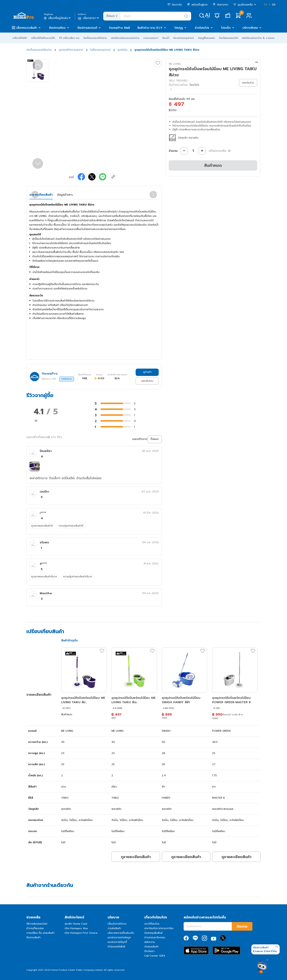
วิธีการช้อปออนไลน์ (37, 924)
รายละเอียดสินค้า (41, 195)
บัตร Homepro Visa (76, 928)
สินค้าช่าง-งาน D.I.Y (150, 28)
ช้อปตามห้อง (57, 28)
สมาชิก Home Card (76, 924)
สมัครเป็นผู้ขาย (197, 5)
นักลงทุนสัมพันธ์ (153, 933)
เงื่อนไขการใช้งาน (117, 924)
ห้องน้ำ (166, 38)
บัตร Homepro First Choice (81, 933)
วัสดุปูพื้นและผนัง (206, 38)
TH (265, 5)
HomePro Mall (120, 28)
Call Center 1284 (155, 956)
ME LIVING (175, 64)
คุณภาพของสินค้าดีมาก (44, 577)
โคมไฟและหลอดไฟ (229, 38)
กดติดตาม (67, 379)
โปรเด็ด (226, 28)
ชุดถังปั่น (122, 50)
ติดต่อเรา (149, 951)
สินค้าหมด (213, 165)
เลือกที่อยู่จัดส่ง (58, 18)
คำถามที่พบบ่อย (35, 928)
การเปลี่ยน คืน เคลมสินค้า (40, 933)
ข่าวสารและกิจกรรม (155, 937)
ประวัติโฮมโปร (152, 924)
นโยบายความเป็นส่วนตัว (121, 933)
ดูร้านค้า (147, 372)
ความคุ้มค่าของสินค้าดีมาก (78, 577)
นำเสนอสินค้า (151, 947)
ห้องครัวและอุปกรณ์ (183, 38)
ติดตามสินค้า (33, 937)
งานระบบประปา (151, 38)
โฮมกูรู (179, 28)
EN (274, 5)
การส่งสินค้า (114, 928)
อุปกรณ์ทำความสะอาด (71, 50)
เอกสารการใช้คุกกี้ (117, 942)
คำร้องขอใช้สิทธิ (116, 947)
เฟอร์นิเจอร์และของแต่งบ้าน (125, 38)
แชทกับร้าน (147, 381)
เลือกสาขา (89, 18)
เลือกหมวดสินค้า (27, 28)
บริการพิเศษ (250, 28)
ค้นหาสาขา (221, 5)
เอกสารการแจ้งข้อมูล (119, 937)
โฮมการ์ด (175, 5)
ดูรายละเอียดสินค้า (136, 857)
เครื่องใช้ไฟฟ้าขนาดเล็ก (43, 38)
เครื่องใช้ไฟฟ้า (20, 38)
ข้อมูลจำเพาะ (65, 195)
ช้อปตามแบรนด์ (87, 28)
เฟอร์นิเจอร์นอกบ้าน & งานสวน (258, 38)
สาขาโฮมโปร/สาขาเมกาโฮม (159, 928)
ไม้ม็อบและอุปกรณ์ (100, 50)
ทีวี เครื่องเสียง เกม (69, 38)
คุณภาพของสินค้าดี (42, 526)
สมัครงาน (150, 942)
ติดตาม (242, 926)
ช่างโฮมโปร (202, 28)
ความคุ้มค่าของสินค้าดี (71, 526)
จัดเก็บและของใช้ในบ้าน (95, 38)
